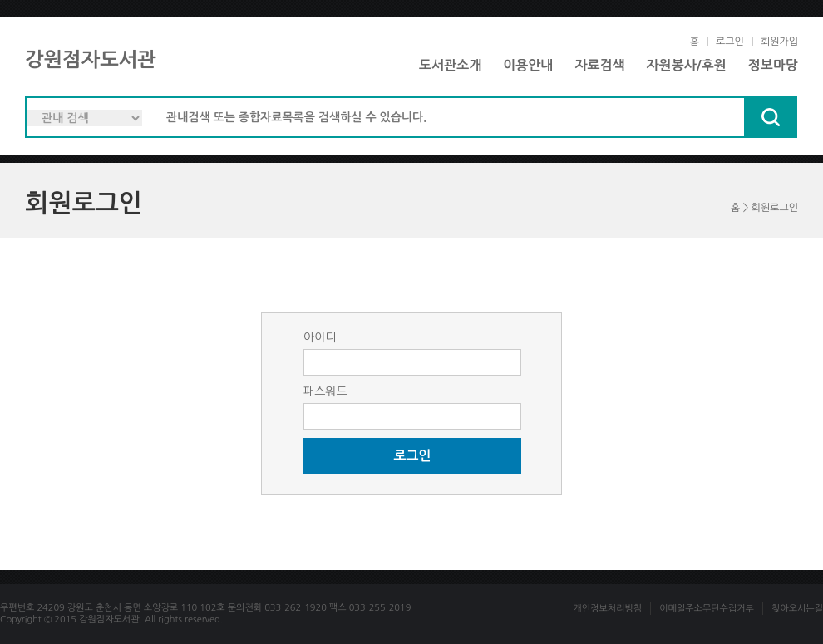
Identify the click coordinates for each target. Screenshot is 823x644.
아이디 (320, 337)
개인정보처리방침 (607, 609)
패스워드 (325, 391)
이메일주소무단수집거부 (707, 609)
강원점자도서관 (91, 60)
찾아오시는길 (797, 609)
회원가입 (779, 42)
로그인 (730, 42)
